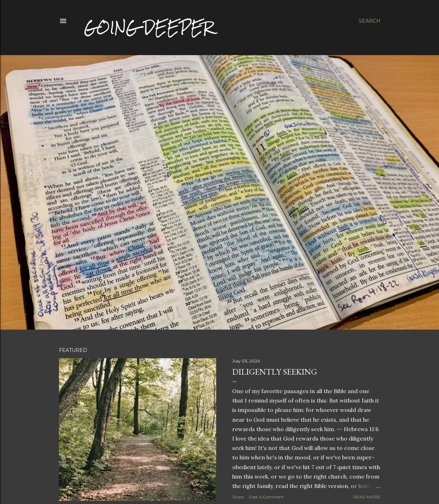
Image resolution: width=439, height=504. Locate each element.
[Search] (370, 21)
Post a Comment (266, 497)
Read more (367, 497)
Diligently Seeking (275, 372)
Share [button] (238, 497)
